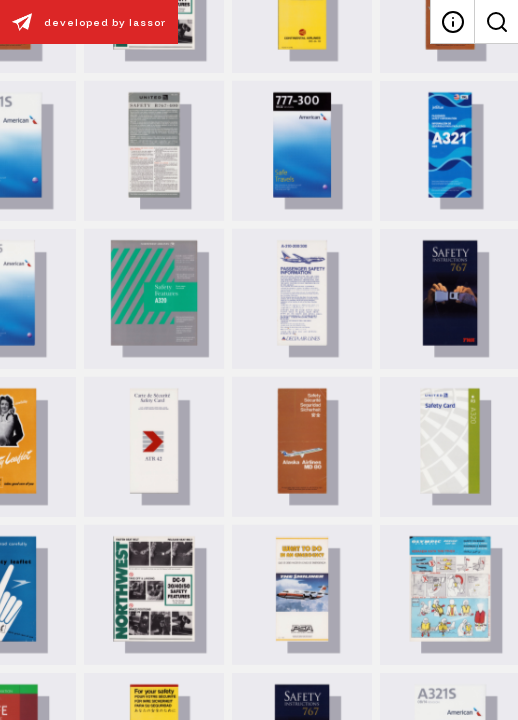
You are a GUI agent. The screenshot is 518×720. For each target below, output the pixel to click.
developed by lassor (83, 22)
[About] (452, 22)
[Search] (496, 22)
